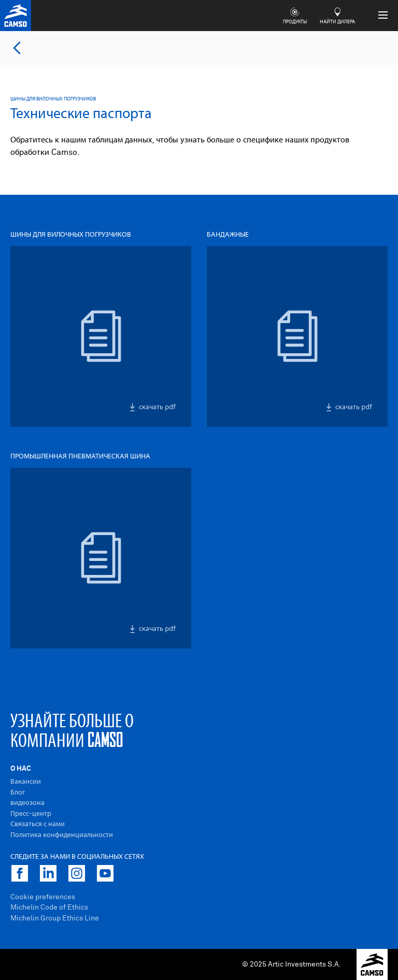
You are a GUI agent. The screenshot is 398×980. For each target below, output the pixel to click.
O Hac (21, 769)
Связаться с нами (38, 824)
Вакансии (26, 782)
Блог (18, 792)
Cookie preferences (43, 897)
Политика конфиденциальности (62, 835)
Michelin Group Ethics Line (55, 918)
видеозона (27, 803)
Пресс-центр (31, 814)
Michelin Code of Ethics (49, 907)
